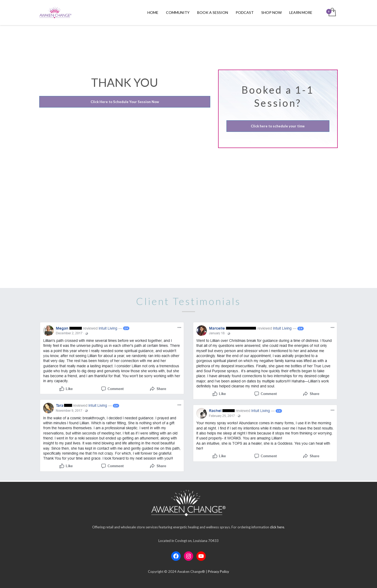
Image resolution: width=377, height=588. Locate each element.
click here (277, 527)
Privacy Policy (218, 572)
